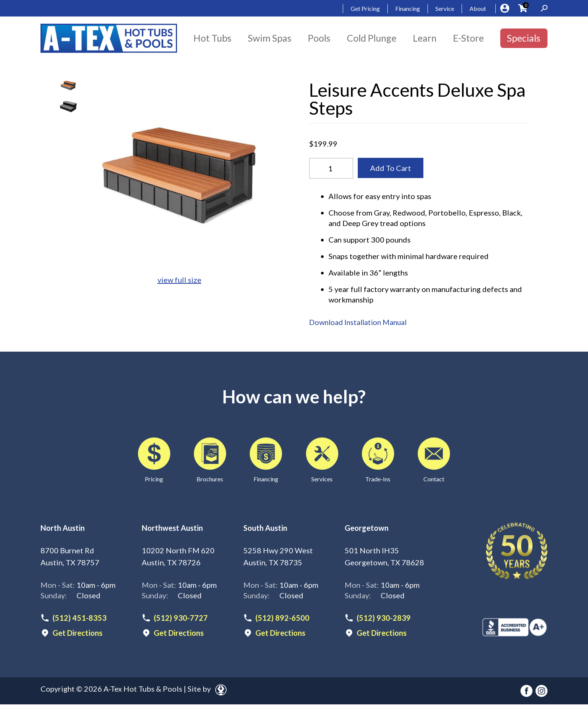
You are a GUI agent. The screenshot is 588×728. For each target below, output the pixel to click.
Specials (524, 38)
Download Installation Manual (360, 322)
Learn (425, 38)
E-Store (468, 38)
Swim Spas (270, 38)
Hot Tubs (212, 38)
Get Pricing (365, 8)
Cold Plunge (372, 38)
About (478, 8)
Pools (319, 38)
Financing (408, 8)
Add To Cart (391, 168)
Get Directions (77, 632)
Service (445, 8)
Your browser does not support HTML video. (68, 127)
